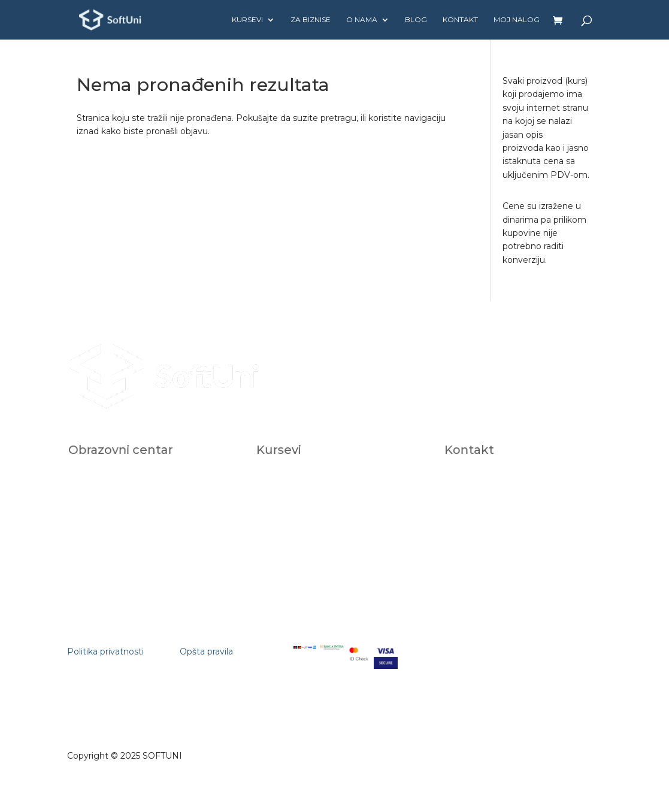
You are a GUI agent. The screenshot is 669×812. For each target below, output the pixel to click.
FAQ (92, 518)
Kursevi (247, 20)
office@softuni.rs (489, 479)
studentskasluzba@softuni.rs (508, 493)
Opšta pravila (206, 652)
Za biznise (311, 20)
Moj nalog (517, 20)
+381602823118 (486, 506)
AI (276, 505)
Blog (416, 20)
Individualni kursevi (303, 479)
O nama (362, 20)
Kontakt (460, 20)
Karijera (96, 505)
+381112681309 (485, 518)
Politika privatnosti (105, 652)
